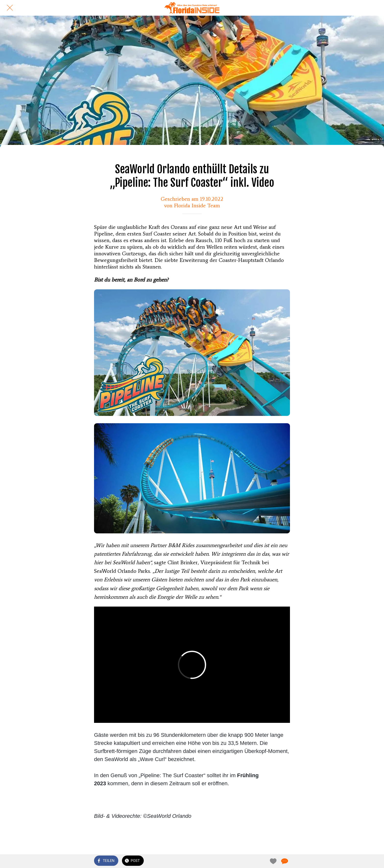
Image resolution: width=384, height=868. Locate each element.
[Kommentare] (284, 861)
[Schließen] (10, 8)
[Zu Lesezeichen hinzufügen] (272, 861)
